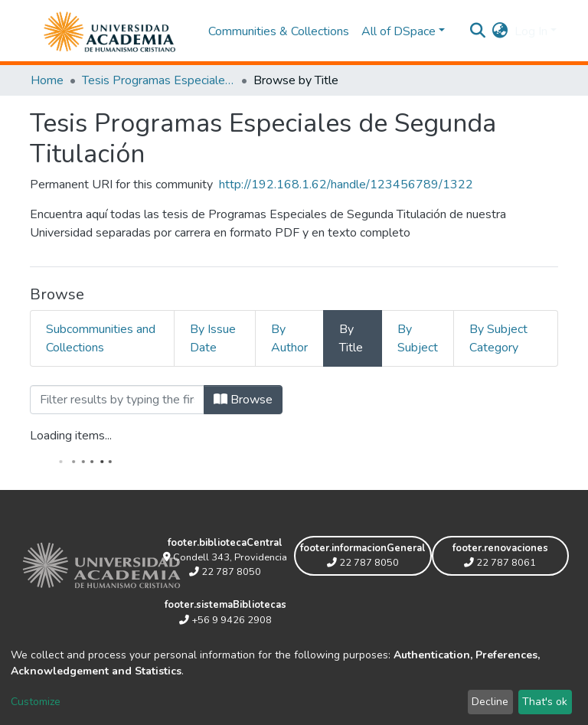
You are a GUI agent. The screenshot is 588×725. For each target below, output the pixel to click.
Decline (490, 702)
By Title (351, 338)
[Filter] (117, 400)
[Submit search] (478, 31)
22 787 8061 (500, 563)
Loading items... (71, 436)
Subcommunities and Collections (101, 338)
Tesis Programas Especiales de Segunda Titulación (158, 80)
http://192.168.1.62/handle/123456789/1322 (346, 185)
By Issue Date (213, 338)
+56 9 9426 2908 (225, 620)
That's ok (545, 702)
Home (47, 80)
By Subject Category (498, 338)
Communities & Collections (279, 31)
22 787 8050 (225, 572)
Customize (36, 702)
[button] (500, 31)
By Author (289, 338)
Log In (531, 31)
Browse (243, 400)
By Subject (418, 338)
